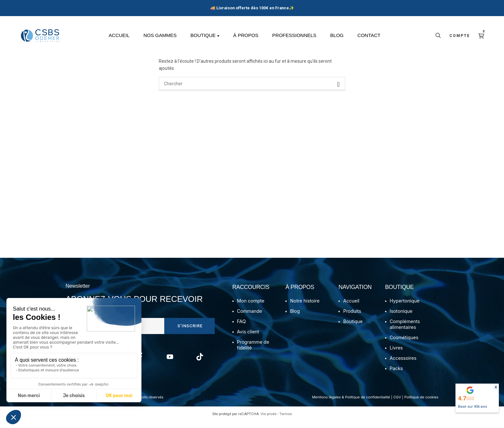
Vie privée (269, 420)
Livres (396, 354)
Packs (396, 375)
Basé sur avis (473, 407)
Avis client (248, 338)
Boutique (353, 328)
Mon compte (251, 307)
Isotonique (401, 317)
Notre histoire (305, 307)
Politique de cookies (421, 404)
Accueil (351, 307)
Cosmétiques (404, 344)
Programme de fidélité (253, 351)
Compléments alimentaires (405, 331)
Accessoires (403, 364)
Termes (286, 420)
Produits (352, 317)
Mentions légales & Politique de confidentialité (351, 404)
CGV (397, 404)
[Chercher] (252, 90)
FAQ (241, 328)
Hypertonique (405, 307)
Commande (249, 317)
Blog (295, 317)
